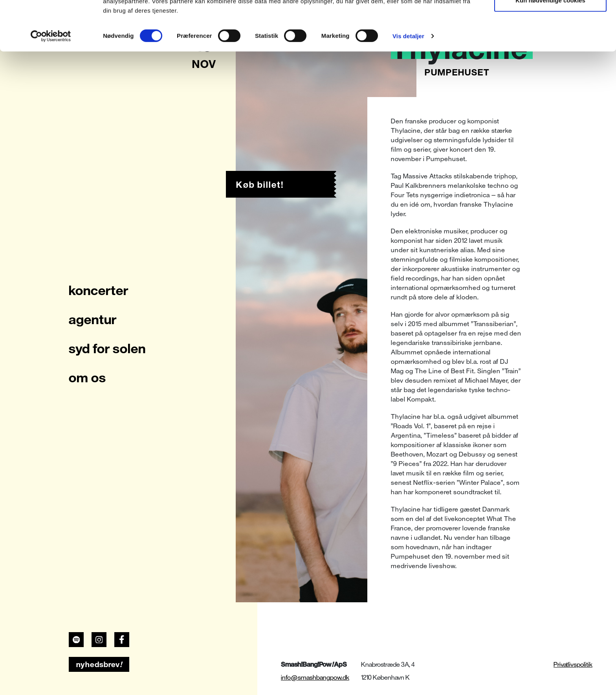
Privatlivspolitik (573, 665)
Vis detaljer (408, 82)
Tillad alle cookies (550, 21)
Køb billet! (260, 185)
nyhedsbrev (99, 664)
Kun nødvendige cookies (550, 47)
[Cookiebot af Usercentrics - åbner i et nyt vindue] (51, 83)
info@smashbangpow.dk (315, 678)
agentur (93, 319)
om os (87, 378)
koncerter (99, 290)
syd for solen (107, 348)
